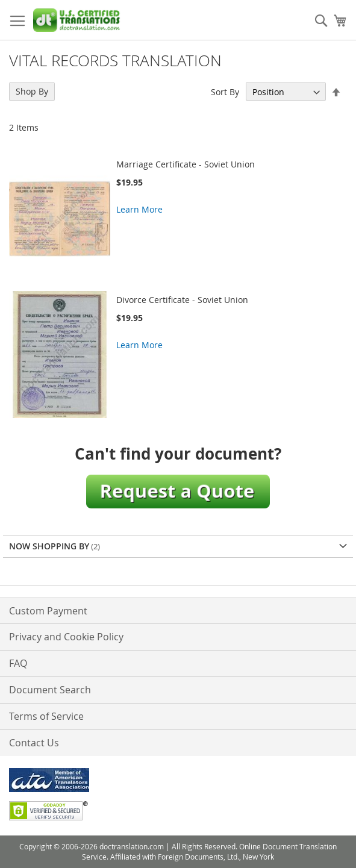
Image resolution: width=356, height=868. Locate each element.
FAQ (18, 663)
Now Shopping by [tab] (49, 546)
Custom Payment (48, 611)
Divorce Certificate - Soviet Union (182, 300)
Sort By (225, 92)
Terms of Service (46, 716)
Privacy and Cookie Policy (66, 637)
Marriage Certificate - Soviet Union (186, 164)
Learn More (139, 209)
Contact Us (34, 743)
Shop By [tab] (32, 91)
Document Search (50, 690)
